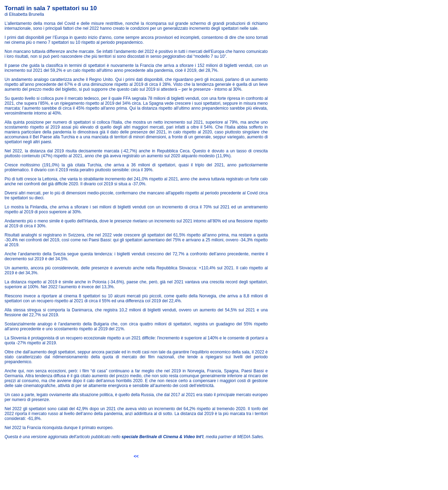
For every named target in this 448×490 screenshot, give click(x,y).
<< (136, 456)
